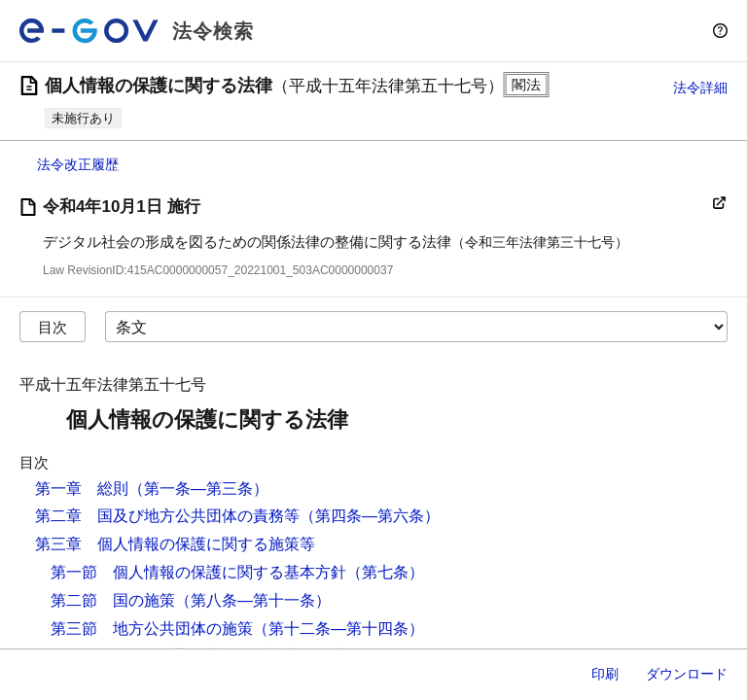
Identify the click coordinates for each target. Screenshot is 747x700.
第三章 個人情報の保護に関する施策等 (175, 544)
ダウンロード (687, 674)
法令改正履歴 (78, 164)
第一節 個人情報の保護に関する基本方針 (198, 572)
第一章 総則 (82, 489)
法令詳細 (700, 87)
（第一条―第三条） (198, 489)
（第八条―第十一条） (253, 600)
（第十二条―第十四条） (338, 629)
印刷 (605, 674)
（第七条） (385, 572)
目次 (53, 327)
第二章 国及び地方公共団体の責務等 (167, 516)
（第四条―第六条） (370, 516)
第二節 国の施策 (113, 600)
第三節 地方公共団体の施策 (152, 629)
